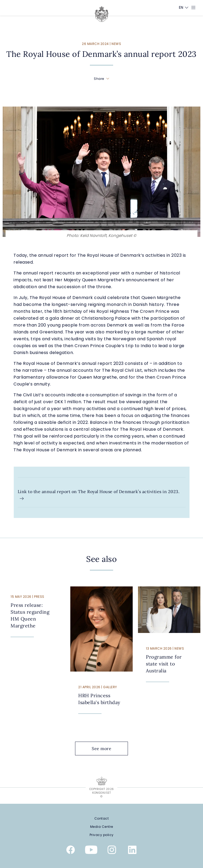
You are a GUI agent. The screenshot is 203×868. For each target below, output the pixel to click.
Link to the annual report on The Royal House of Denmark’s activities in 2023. (99, 495)
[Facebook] (71, 851)
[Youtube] (91, 851)
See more (106, 748)
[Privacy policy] (101, 835)
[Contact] (101, 818)
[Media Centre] (101, 827)
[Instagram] (112, 851)
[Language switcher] (181, 7)
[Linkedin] (132, 851)
